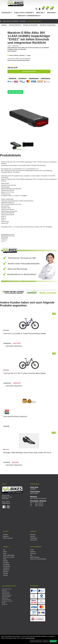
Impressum (33, 552)
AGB (31, 555)
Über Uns (41, 13)
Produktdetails (15, 25)
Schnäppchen (6, 568)
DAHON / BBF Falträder (9, 555)
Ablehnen (46, 641)
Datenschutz (33, 553)
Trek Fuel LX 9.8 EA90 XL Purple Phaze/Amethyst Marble (25, 334)
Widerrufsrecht (34, 540)
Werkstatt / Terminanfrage (29, 16)
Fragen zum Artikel (31, 25)
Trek (4, 550)
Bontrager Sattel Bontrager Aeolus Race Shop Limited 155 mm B (27, 453)
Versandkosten (26, 59)
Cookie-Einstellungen (36, 641)
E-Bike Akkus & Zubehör (24, 13)
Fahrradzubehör (7, 566)
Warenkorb (33, 534)
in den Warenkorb (29, 71)
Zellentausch (6, 570)
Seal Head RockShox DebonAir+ (15, 416)
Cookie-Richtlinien (30, 638)
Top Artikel (33, 536)
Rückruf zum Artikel (48, 25)
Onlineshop (7, 13)
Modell (4, 25)
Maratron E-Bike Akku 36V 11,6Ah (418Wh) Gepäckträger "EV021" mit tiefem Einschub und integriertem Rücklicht (29, 38)
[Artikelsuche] (37, 10)
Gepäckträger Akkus (34, 21)
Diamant (5, 552)
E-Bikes (5, 559)
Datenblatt (18, 189)
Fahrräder (5, 561)
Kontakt (32, 550)
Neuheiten (5, 575)
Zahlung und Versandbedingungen (38, 559)
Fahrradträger (6, 564)
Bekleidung (6, 572)
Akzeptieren (53, 641)
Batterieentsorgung (35, 557)
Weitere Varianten (14, 346)
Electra (5, 553)
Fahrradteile (6, 563)
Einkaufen (52, 13)
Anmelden (5, 534)
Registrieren (6, 536)
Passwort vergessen (8, 538)
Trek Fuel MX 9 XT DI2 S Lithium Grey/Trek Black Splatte (25, 373)
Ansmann (23, 21)
